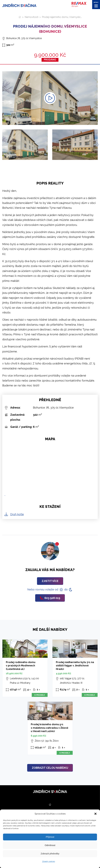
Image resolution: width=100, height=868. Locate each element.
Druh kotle (17, 514)
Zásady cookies (49, 861)
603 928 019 (50, 598)
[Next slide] (97, 145)
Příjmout (50, 837)
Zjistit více (50, 581)
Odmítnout (50, 845)
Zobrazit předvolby (50, 854)
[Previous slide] (3, 145)
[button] (95, 814)
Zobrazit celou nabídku (50, 768)
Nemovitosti (31, 17)
